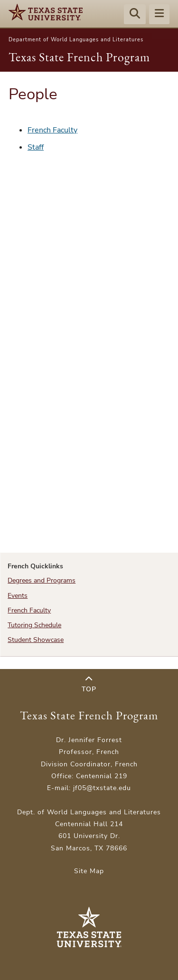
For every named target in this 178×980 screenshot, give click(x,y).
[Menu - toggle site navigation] (159, 15)
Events (18, 596)
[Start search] (135, 15)
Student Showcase (36, 640)
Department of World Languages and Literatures (76, 40)
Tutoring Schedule (34, 625)
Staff (36, 147)
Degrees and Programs (42, 580)
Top (89, 684)
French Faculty (52, 130)
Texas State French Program (79, 57)
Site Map (89, 871)
